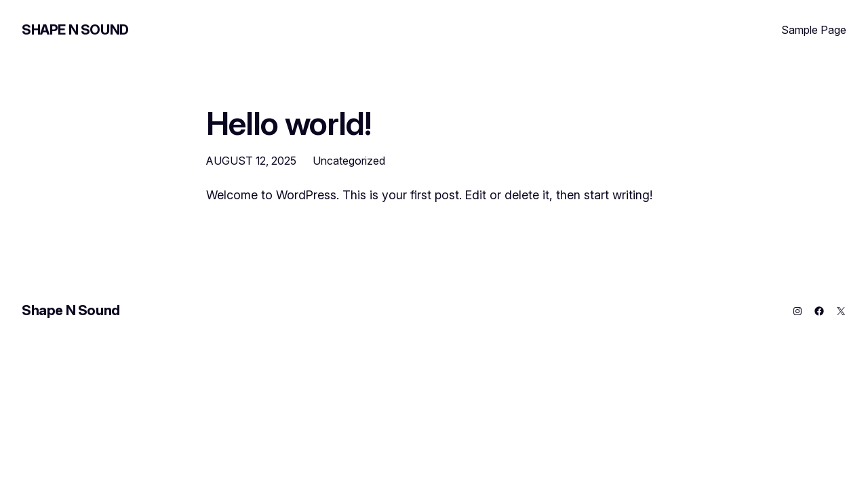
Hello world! (289, 123)
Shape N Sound (75, 30)
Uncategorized (349, 161)
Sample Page (814, 30)
